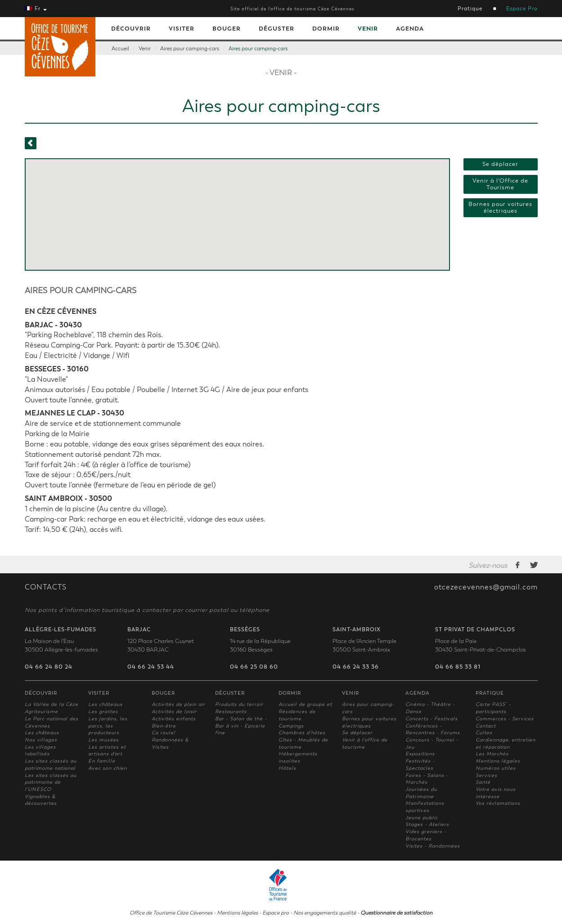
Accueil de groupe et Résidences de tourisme (305, 711)
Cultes (484, 733)
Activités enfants (174, 719)
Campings (291, 726)
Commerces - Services (505, 719)
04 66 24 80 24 (49, 667)
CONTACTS (46, 587)
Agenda (410, 29)
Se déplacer (500, 164)
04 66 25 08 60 (254, 667)
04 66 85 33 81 (458, 667)
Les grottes (103, 712)
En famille (102, 761)
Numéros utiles (496, 768)
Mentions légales (498, 761)
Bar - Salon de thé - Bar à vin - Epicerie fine (241, 726)
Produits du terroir (239, 704)
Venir (368, 29)
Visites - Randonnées (433, 846)
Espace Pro (522, 9)
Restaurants (231, 712)
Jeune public (422, 818)
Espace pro (276, 913)
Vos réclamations (498, 803)
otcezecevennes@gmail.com (486, 587)
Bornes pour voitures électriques (500, 208)
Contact (486, 726)
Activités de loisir (174, 712)
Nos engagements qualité (325, 913)
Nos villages (41, 740)
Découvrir (131, 29)
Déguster (277, 29)
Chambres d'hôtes (302, 733)
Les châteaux (42, 733)
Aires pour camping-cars (190, 49)
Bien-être (164, 726)
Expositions (420, 754)
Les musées (103, 740)
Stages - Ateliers (427, 824)
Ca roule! (164, 733)
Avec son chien (108, 768)
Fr (36, 9)
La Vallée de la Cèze (52, 704)
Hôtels (287, 768)
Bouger (227, 29)
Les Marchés (492, 754)
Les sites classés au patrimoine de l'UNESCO (51, 782)
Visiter (182, 29)
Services (486, 775)
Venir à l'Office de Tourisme (500, 184)
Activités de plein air (178, 704)
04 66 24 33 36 (356, 667)
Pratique (470, 9)
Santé (483, 782)
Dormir (326, 29)
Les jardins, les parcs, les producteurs (108, 726)
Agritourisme (41, 712)
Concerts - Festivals (432, 719)
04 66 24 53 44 (151, 667)
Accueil (120, 49)
